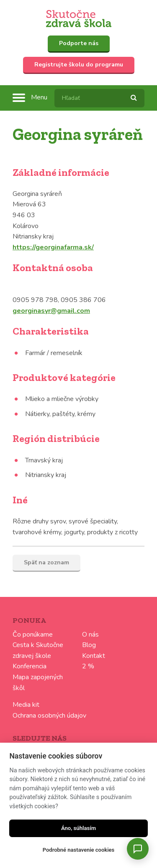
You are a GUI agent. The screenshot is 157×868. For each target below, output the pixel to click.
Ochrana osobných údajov (49, 716)
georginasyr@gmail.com (51, 311)
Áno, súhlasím (78, 828)
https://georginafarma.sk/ (53, 247)
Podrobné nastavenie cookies (78, 850)
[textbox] (99, 98)
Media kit (26, 705)
